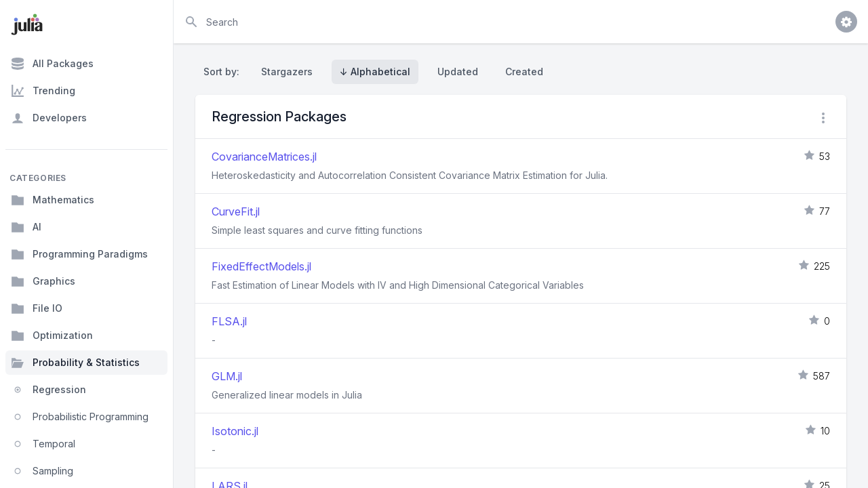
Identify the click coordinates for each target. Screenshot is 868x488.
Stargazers (287, 72)
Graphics (43, 281)
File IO (37, 308)
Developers (49, 118)
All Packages (52, 64)
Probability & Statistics (75, 363)
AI (26, 227)
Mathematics (53, 200)
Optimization (52, 335)
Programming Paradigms (79, 254)
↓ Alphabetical (375, 72)
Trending (43, 91)
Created (524, 72)
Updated (458, 72)
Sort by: (224, 72)
